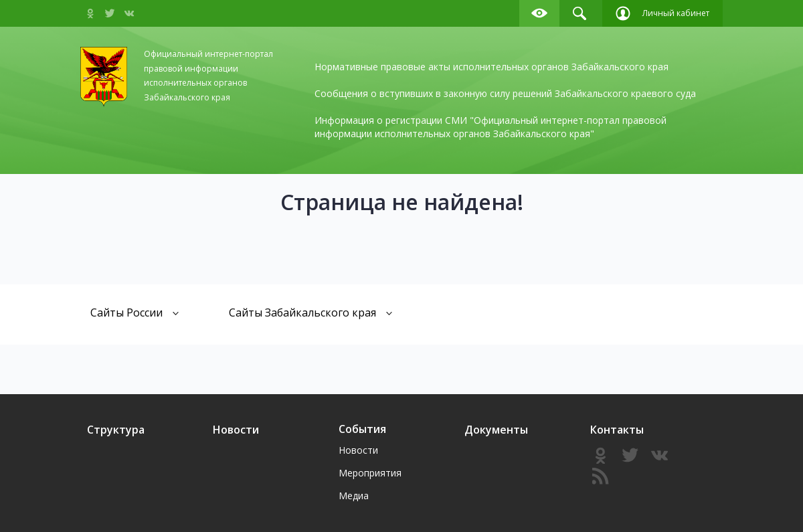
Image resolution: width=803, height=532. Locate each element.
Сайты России (135, 312)
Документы (496, 430)
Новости (236, 430)
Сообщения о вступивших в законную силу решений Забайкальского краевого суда (505, 93)
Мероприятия (370, 473)
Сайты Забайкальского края (311, 312)
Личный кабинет (662, 13)
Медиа (354, 496)
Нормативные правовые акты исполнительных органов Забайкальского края (492, 67)
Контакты (617, 430)
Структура (116, 430)
